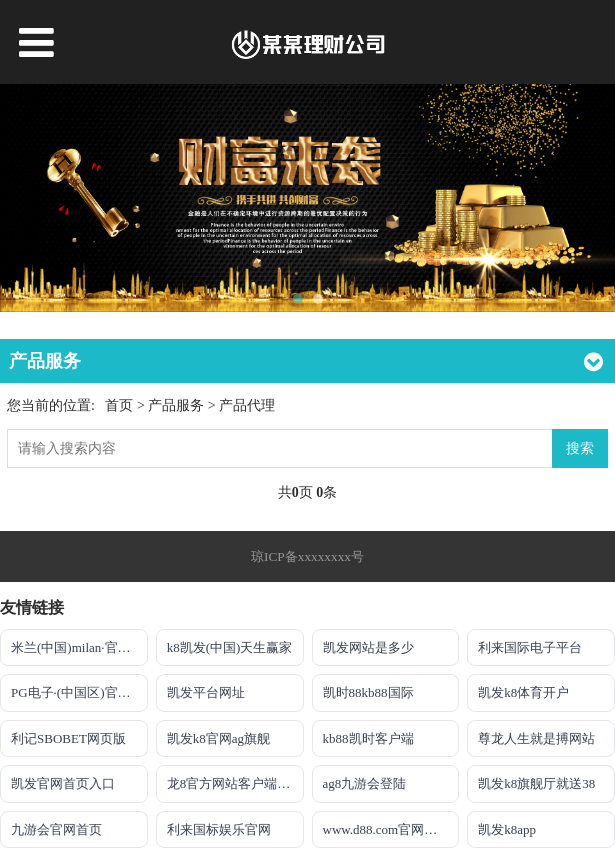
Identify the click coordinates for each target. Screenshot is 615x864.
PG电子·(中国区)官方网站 (79, 692)
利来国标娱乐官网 (219, 829)
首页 (119, 405)
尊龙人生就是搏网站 (536, 738)
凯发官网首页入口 (63, 783)
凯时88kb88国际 (368, 692)
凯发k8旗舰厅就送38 (536, 783)
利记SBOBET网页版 (68, 738)
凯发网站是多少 (368, 647)
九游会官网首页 (56, 829)
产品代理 (247, 405)
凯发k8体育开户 (523, 692)
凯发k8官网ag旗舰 (218, 738)
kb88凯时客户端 (368, 738)
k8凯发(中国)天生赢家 (230, 647)
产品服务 (178, 405)
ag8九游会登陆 (365, 783)
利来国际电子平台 (530, 647)
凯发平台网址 (206, 692)
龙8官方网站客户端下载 (235, 783)
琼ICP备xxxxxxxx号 (307, 556)
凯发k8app (507, 829)
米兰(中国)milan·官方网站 (79, 647)
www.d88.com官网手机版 (391, 829)
